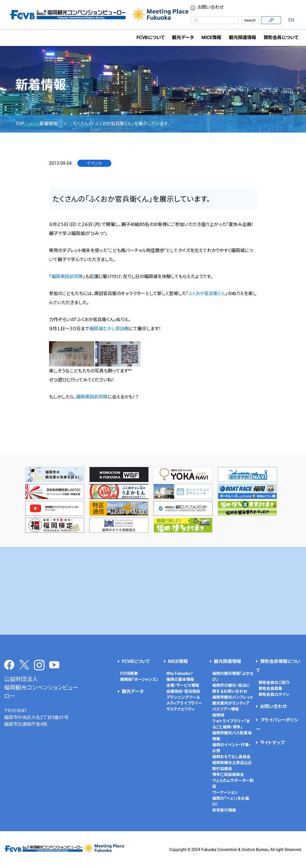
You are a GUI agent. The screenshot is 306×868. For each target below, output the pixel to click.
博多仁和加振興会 (228, 775)
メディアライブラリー (184, 703)
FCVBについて (136, 661)
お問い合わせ (211, 7)
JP (271, 20)
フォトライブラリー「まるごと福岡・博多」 (231, 724)
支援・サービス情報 (183, 685)
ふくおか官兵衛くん (207, 294)
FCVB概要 (129, 673)
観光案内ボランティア (231, 703)
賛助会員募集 (270, 688)
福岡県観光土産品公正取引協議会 (232, 766)
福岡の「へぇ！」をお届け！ (231, 801)
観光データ (183, 38)
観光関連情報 (228, 661)
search (250, 20)
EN (291, 20)
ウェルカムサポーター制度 (233, 783)
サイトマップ (272, 743)
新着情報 (48, 124)
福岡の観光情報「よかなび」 (233, 676)
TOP (20, 124)
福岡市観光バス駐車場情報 (232, 736)
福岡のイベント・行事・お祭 (231, 748)
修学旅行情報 (224, 810)
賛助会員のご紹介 (274, 683)
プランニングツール (183, 697)
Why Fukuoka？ (180, 673)
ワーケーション (225, 792)
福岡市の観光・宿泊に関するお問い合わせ (231, 688)
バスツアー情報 (226, 709)
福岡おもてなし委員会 (231, 757)
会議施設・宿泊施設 (183, 691)
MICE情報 (211, 38)
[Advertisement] (153, 591)
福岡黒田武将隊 (67, 277)
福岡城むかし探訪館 (109, 329)
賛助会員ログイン (274, 694)
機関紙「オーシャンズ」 (139, 679)
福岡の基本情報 (180, 679)
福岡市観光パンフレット (233, 697)
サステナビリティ (180, 709)
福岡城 (218, 715)
